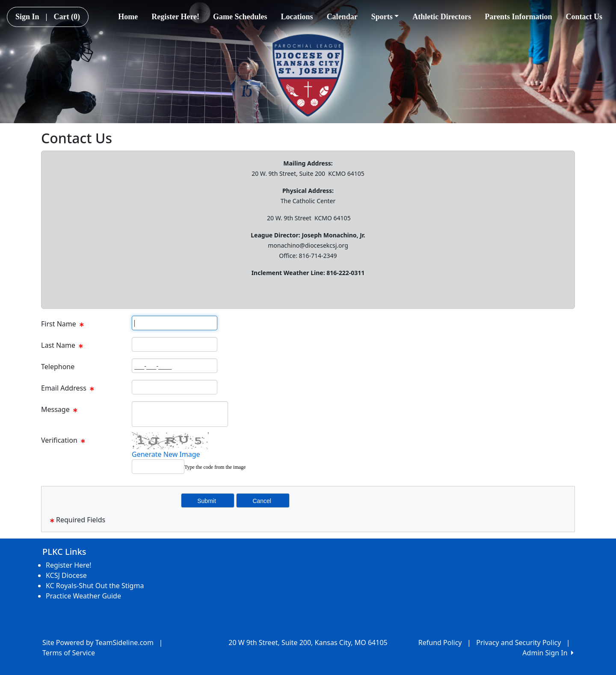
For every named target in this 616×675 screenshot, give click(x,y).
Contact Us (584, 17)
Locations (297, 17)
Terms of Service (69, 653)
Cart (67, 17)
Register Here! (175, 17)
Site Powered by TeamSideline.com (98, 642)
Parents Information (518, 17)
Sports (385, 17)
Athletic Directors (442, 17)
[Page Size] (175, 323)
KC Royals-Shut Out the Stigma (95, 586)
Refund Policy (440, 642)
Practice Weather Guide (83, 596)
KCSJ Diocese (66, 575)
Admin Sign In (548, 653)
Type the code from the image (215, 467)
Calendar (342, 17)
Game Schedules (240, 17)
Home (128, 17)
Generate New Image (166, 454)
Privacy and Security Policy (518, 642)
